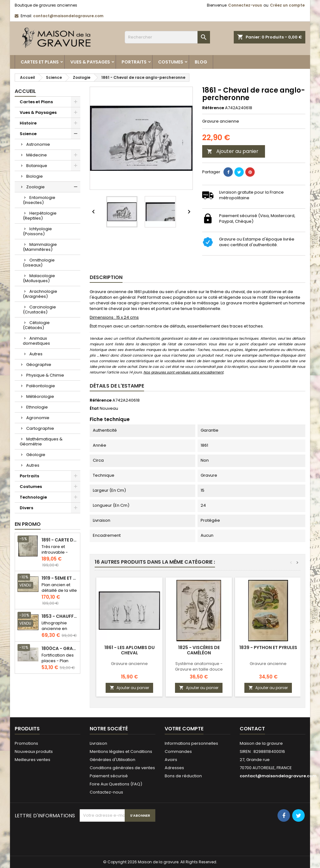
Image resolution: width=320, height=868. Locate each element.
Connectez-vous (245, 5)
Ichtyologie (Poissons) (37, 231)
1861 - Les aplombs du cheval (130, 650)
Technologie (33, 497)
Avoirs (171, 760)
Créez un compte (287, 5)
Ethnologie (37, 407)
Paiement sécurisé (109, 776)
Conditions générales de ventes (122, 768)
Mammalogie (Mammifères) (40, 247)
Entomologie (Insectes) (39, 200)
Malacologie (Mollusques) (39, 278)
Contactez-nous (106, 792)
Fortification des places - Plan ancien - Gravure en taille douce (59, 664)
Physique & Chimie (45, 375)
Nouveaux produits (34, 751)
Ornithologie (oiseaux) (39, 263)
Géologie (36, 455)
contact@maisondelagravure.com (68, 16)
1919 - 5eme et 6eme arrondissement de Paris (60, 578)
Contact (252, 729)
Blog (201, 62)
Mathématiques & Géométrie (41, 442)
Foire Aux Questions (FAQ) (116, 784)
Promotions (26, 743)
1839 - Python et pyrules (268, 647)
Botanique (37, 166)
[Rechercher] (167, 37)
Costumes (171, 62)
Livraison (98, 743)
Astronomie (38, 144)
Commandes (178, 751)
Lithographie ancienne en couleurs (54, 629)
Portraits (134, 62)
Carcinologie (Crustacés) (39, 310)
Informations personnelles (191, 743)
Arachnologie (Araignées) (40, 294)
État (94, 409)
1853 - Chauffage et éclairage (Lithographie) (60, 616)
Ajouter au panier (233, 151)
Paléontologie (41, 386)
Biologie (35, 176)
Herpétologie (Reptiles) (40, 216)
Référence (213, 108)
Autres (36, 354)
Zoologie (35, 187)
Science (28, 134)
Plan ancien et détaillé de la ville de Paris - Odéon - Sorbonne (59, 593)
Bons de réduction (183, 776)
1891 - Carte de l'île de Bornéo (60, 540)
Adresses (174, 768)
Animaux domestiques (36, 341)
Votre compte (184, 729)
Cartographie (40, 428)
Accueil (25, 91)
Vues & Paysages (90, 62)
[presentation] (127, 837)
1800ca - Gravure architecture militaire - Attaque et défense (60, 649)
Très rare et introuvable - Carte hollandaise (55, 555)
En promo (28, 524)
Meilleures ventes (32, 760)
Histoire (28, 123)
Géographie (39, 365)
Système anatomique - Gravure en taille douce (199, 666)
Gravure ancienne (129, 664)
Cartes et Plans (40, 62)
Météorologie (40, 396)
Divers (26, 508)
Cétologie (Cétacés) (36, 325)
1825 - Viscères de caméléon (199, 650)
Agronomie (38, 418)
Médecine (37, 155)
